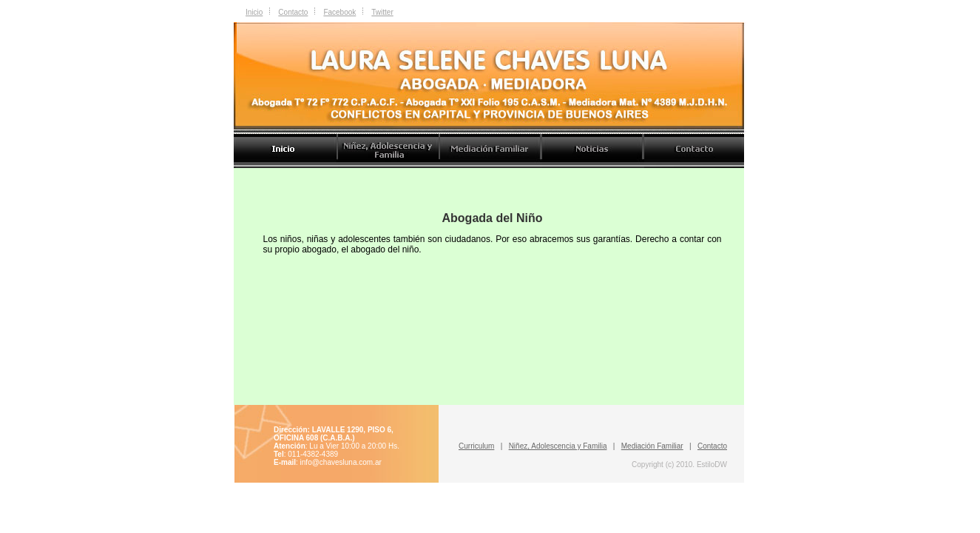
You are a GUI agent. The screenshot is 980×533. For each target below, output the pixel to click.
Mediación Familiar (652, 446)
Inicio (254, 12)
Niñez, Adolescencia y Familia (558, 446)
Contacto (293, 12)
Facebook (339, 12)
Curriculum (476, 446)
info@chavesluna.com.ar (341, 462)
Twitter (382, 12)
